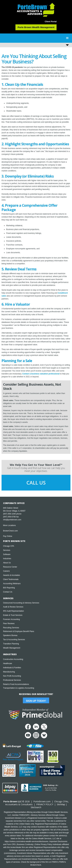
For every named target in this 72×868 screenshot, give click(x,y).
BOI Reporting (9, 588)
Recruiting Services (11, 628)
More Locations (9, 525)
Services (7, 550)
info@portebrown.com (12, 520)
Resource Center (10, 567)
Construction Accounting (13, 659)
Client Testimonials (11, 579)
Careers (6, 571)
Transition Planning (11, 644)
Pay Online (8, 536)
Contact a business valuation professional (41, 374)
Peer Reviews (9, 624)
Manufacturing (9, 672)
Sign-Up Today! (36, 701)
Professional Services (12, 680)
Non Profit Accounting (12, 676)
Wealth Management (12, 648)
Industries (7, 559)
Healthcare (8, 663)
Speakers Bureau (10, 635)
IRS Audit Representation (14, 611)
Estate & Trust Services (13, 615)
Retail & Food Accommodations (16, 684)
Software (7, 554)
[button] (67, 38)
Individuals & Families (12, 668)
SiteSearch (36, 807)
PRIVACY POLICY (45, 804)
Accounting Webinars (12, 584)
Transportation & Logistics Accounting (19, 688)
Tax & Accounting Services (14, 640)
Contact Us (8, 592)
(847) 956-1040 (9, 514)
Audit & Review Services (13, 607)
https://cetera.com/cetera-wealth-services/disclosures (27, 841)
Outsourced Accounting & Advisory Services (21, 603)
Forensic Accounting (11, 619)
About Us (7, 563)
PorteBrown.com (42, 801)
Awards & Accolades (12, 575)
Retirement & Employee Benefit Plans (19, 631)
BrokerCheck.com (10, 531)
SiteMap (61, 804)
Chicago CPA (9, 546)
